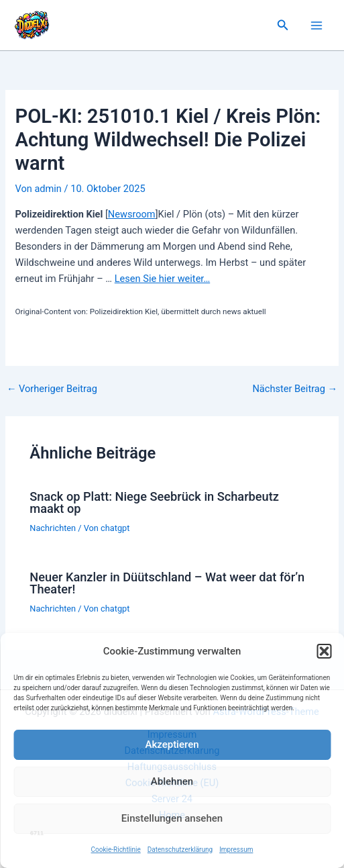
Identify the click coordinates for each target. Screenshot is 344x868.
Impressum (236, 850)
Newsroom (132, 214)
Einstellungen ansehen (172, 818)
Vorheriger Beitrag (52, 389)
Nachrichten (53, 528)
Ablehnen (172, 781)
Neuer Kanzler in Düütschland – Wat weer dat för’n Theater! (167, 583)
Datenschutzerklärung (180, 850)
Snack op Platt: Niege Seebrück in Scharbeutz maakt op (154, 502)
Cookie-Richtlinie (116, 850)
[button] (324, 651)
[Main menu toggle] (317, 26)
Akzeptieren (172, 744)
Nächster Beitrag (295, 389)
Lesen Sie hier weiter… (162, 279)
